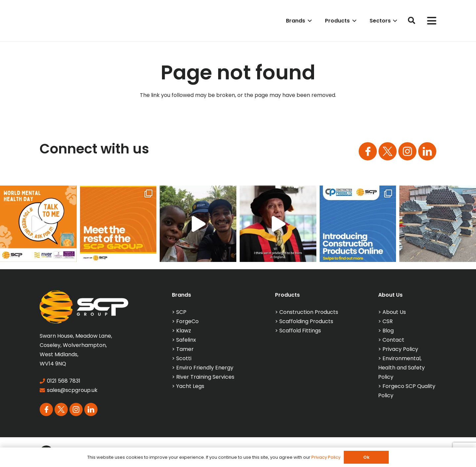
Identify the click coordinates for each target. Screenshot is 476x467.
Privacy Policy (400, 349)
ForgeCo (187, 321)
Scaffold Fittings (300, 331)
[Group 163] (368, 151)
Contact (393, 340)
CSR (388, 321)
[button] (308, 21)
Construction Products (309, 312)
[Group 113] (427, 151)
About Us (394, 312)
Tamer (185, 349)
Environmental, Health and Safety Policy (401, 368)
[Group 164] (388, 151)
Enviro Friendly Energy (205, 368)
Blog (388, 331)
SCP (181, 312)
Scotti (184, 358)
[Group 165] (407, 151)
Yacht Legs (190, 386)
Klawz (184, 331)
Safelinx (186, 340)
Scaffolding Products (306, 321)
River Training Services (205, 377)
